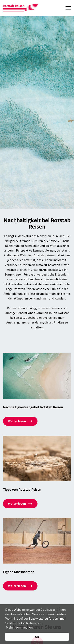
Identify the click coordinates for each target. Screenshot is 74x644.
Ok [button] (37, 637)
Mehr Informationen (19, 627)
